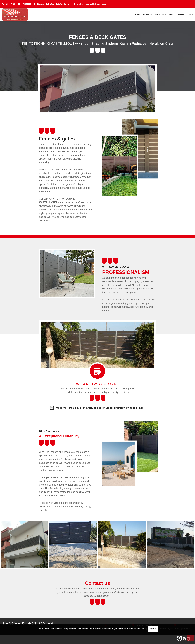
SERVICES (160, 14)
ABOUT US (147, 14)
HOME (137, 14)
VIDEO (171, 14)
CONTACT (181, 14)
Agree (153, 629)
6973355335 (26, 4)
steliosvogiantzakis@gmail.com (92, 4)
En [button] (190, 14)
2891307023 (10, 4)
